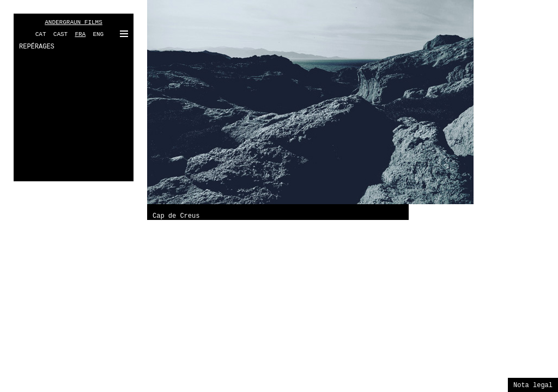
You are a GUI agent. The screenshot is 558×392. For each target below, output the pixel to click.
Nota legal (533, 385)
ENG (98, 34)
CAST (60, 34)
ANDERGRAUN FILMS (74, 22)
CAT (41, 34)
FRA (80, 34)
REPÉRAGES (37, 47)
